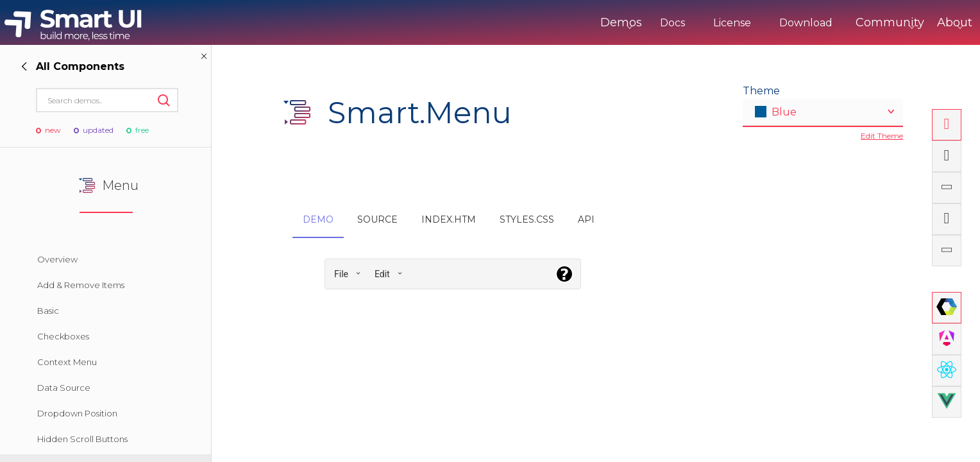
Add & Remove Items (81, 285)
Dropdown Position (77, 413)
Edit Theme (882, 136)
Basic (48, 311)
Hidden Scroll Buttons (82, 439)
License (679, 23)
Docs (619, 23)
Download (753, 23)
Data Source (64, 388)
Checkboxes (63, 336)
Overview (57, 259)
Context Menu (67, 362)
